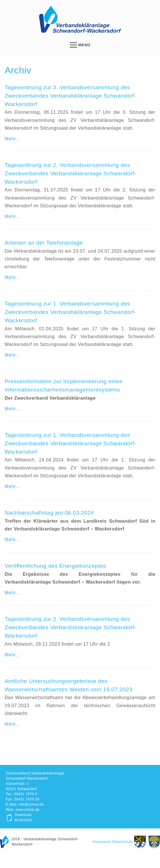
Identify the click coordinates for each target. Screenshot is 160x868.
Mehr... (12, 139)
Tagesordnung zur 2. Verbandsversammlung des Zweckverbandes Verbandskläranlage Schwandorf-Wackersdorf (70, 173)
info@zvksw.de (31, 804)
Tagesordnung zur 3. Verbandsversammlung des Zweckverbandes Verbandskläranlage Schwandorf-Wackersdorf (70, 96)
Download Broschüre (23, 817)
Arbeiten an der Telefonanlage (44, 243)
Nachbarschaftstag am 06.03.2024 (49, 513)
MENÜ (80, 45)
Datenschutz (122, 842)
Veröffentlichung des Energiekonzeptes (55, 566)
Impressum (102, 842)
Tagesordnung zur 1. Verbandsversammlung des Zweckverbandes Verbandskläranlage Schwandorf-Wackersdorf (70, 312)
